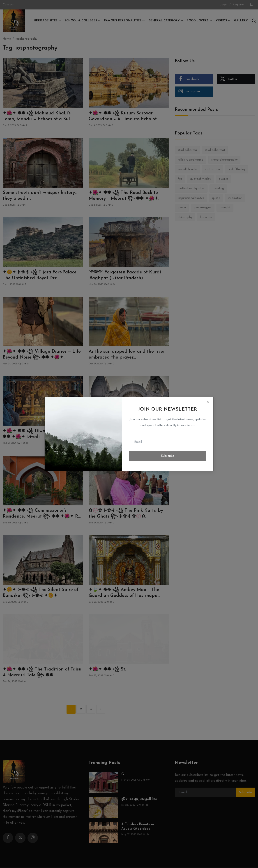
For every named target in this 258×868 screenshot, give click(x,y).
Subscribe (168, 456)
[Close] (208, 402)
